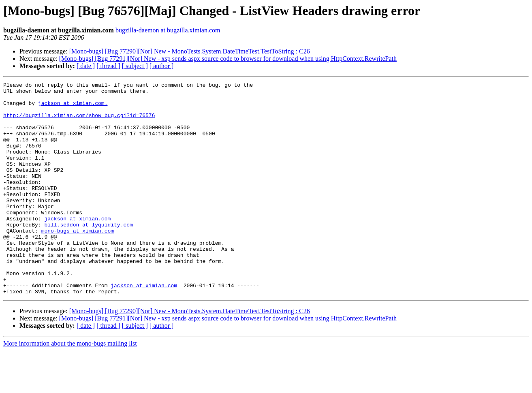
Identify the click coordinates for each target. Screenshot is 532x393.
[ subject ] (135, 66)
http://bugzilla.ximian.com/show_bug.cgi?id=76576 (79, 122)
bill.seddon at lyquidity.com (88, 254)
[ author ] (162, 66)
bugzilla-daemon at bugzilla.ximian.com (168, 30)
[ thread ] (108, 66)
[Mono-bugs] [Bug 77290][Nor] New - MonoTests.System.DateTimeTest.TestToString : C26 (190, 51)
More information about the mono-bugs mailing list (70, 386)
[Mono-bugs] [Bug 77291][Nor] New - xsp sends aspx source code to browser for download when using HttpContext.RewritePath (228, 59)
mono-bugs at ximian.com (78, 261)
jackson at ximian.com (77, 246)
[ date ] (86, 66)
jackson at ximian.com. (73, 108)
